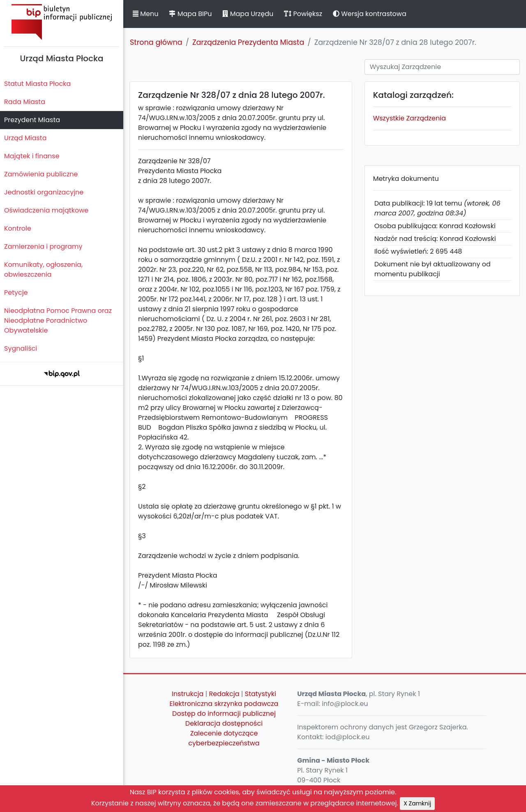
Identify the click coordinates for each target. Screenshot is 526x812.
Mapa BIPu (190, 14)
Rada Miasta (25, 102)
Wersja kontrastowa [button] (370, 14)
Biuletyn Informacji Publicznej (62, 22)
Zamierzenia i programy (43, 246)
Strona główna (156, 42)
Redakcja (224, 694)
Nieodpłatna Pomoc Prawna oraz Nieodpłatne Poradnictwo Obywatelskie (58, 320)
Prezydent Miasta (32, 120)
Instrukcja (188, 694)
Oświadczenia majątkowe (46, 210)
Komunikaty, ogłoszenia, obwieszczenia (43, 270)
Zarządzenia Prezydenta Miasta (248, 42)
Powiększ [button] (303, 14)
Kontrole (18, 228)
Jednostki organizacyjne (44, 192)
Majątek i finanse (32, 156)
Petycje (16, 293)
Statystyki (261, 694)
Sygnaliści (21, 348)
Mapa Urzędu (248, 14)
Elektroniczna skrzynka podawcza (224, 704)
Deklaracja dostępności (224, 723)
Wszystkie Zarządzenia (409, 118)
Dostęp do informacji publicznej (224, 714)
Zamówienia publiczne (41, 174)
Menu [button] (145, 14)
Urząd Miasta (25, 138)
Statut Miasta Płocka (37, 84)
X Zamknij (417, 803)
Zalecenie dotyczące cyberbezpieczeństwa (224, 738)
